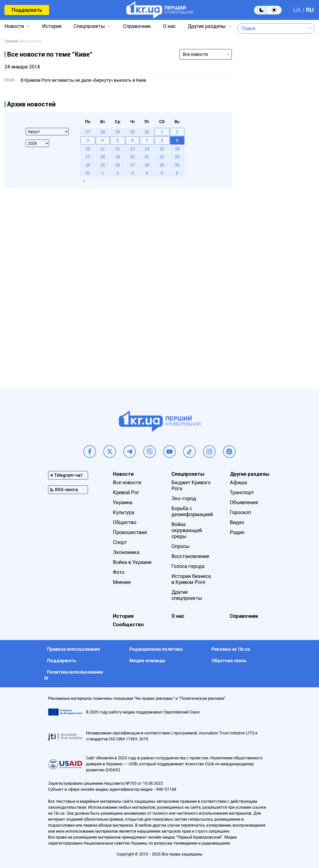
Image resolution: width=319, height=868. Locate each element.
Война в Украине (132, 562)
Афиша (238, 482)
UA (297, 10)
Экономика (126, 552)
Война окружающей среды (187, 530)
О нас (169, 26)
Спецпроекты (89, 26)
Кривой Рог (126, 492)
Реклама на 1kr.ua (231, 649)
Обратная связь (229, 661)
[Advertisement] (276, 171)
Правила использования (74, 649)
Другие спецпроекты (187, 595)
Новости (14, 26)
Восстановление (190, 556)
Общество (125, 522)
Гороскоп (240, 512)
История (52, 26)
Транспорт (242, 492)
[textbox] (272, 28)
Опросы (181, 546)
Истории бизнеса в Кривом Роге (191, 579)
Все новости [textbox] (195, 54)
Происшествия (130, 532)
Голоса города (188, 566)
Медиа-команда (147, 661)
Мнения (122, 582)
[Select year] (37, 143)
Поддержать (27, 10)
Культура (124, 512)
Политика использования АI (74, 675)
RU (310, 10)
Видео (237, 522)
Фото (119, 572)
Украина (123, 502)
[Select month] (47, 132)
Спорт (120, 542)
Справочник (137, 26)
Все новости (127, 482)
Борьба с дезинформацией (192, 511)
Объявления (244, 502)
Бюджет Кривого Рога (191, 485)
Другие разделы (207, 26)
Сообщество (128, 625)
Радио (237, 532)
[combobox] (272, 28)
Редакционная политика (156, 649)
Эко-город (184, 498)
